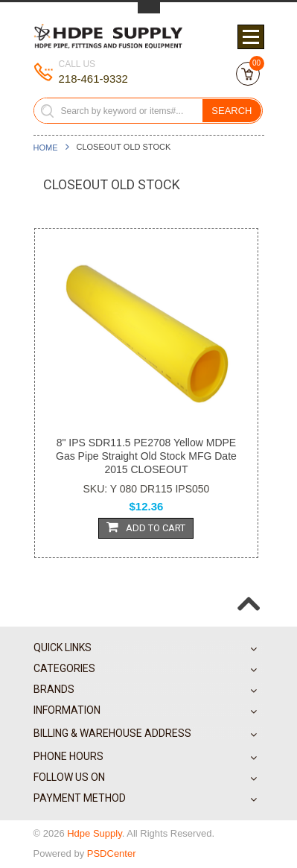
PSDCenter (112, 853)
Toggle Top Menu (149, 8)
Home (46, 148)
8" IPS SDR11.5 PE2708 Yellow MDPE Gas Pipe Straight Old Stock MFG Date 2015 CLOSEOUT (146, 456)
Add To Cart (146, 527)
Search (231, 111)
